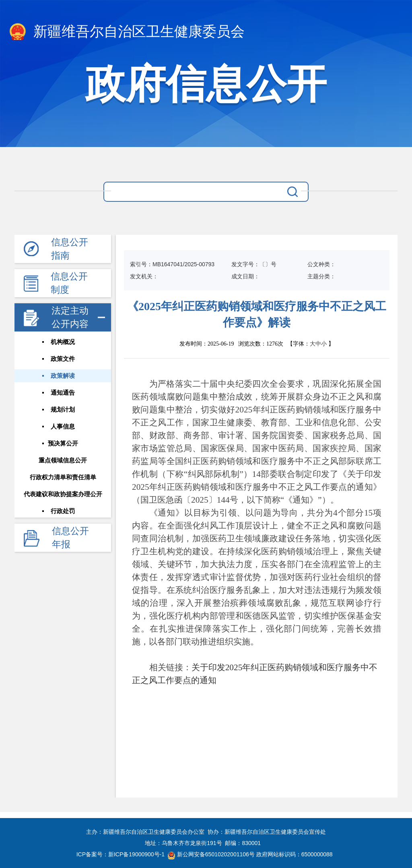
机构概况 (63, 342)
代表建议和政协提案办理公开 (63, 494)
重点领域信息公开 (63, 460)
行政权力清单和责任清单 (63, 477)
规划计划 (63, 410)
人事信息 (63, 427)
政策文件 (63, 359)
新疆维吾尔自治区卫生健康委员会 (126, 32)
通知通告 (63, 393)
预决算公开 (63, 443)
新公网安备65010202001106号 (211, 854)
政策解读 (63, 376)
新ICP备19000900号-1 (136, 854)
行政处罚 (63, 511)
